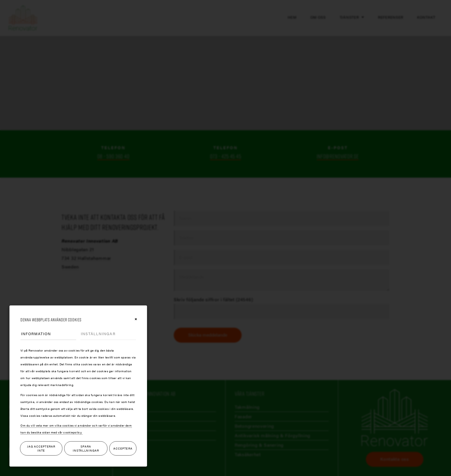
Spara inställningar (86, 449)
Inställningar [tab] (98, 334)
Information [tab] (36, 334)
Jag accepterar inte (41, 449)
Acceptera (123, 448)
